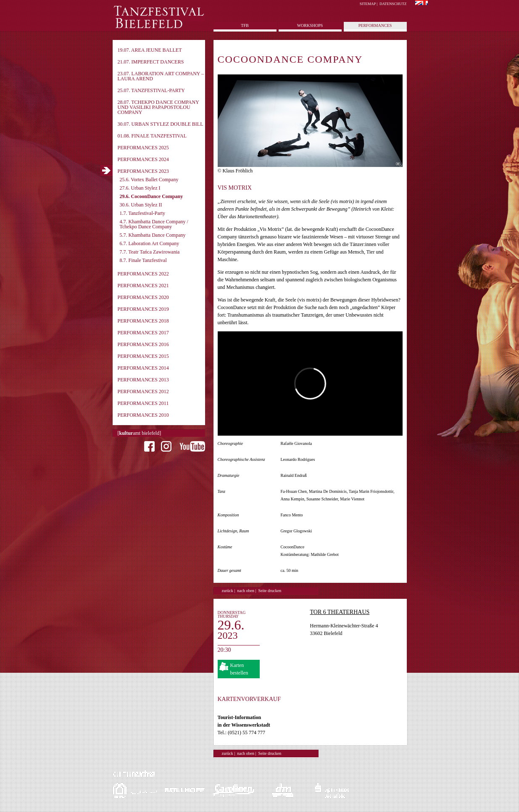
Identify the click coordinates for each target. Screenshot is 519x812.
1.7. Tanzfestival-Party (143, 213)
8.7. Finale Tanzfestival (143, 260)
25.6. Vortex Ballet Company (149, 180)
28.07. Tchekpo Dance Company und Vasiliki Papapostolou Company (158, 107)
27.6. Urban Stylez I (140, 188)
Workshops (310, 25)
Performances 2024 (143, 159)
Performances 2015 (143, 356)
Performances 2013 (143, 380)
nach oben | (246, 591)
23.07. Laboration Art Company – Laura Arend (161, 76)
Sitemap (368, 4)
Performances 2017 (143, 333)
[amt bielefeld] (140, 433)
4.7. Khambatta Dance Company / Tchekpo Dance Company (154, 224)
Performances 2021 (143, 286)
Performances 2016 (143, 344)
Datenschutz (393, 4)
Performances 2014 (143, 368)
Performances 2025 (143, 148)
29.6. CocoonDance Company (151, 196)
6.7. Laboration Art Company (150, 243)
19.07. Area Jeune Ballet (150, 50)
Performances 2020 (143, 297)
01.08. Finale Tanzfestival (152, 136)
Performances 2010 (143, 415)
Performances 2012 (143, 391)
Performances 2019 (143, 309)
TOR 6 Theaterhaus (340, 612)
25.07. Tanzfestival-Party (151, 90)
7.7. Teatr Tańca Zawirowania (150, 252)
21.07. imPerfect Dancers (151, 62)
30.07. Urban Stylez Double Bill (161, 124)
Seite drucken (270, 591)
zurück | (229, 591)
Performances (375, 25)
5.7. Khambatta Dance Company (153, 235)
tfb (245, 25)
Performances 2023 (143, 171)
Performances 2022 (143, 274)
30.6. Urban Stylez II (141, 205)
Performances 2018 (143, 321)
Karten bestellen (239, 669)
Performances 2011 (143, 403)
